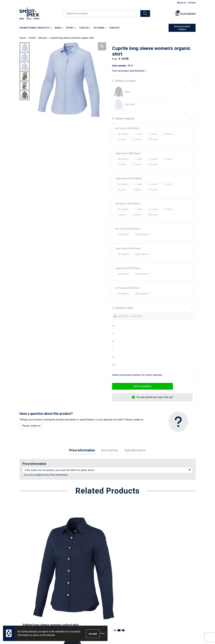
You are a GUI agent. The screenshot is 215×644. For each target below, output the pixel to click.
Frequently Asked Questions (82, 595)
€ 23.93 (30, 558)
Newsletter (73, 590)
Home (23, 38)
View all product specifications (129, 71)
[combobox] (102, 14)
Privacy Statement (164, 595)
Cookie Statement (164, 590)
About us (182, 3)
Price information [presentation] (84, 438)
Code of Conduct (164, 599)
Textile (32, 38)
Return (115, 590)
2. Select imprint (123, 106)
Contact (192, 3)
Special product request (182, 28)
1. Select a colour (124, 81)
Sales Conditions (164, 586)
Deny (102, 634)
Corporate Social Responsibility (171, 604)
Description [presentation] (110, 438)
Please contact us (31, 413)
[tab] (84, 438)
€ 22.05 (118, 558)
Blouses (43, 38)
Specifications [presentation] (133, 438)
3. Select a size (122, 295)
